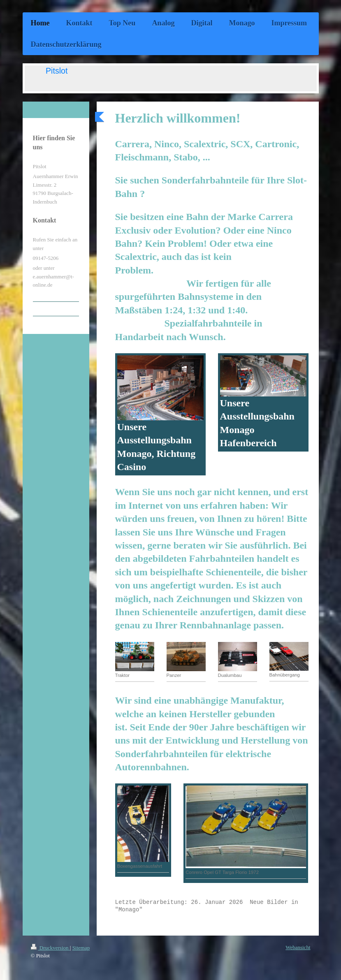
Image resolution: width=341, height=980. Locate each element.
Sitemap (81, 948)
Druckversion (50, 948)
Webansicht (298, 947)
